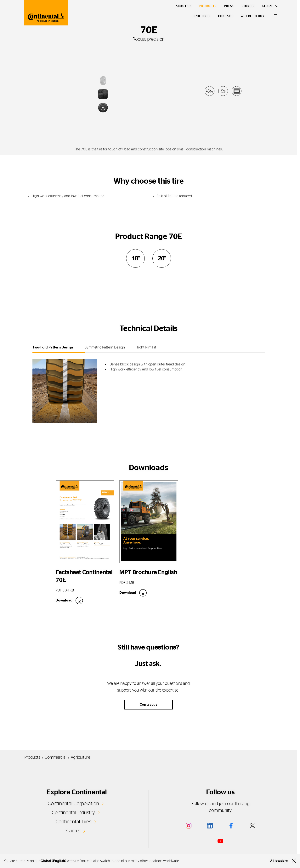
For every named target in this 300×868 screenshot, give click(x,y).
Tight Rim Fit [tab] (146, 348)
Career (73, 831)
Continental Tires (73, 822)
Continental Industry (73, 813)
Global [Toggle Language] (268, 6)
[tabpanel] (149, 388)
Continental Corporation (73, 804)
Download (64, 601)
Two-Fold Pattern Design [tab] (53, 348)
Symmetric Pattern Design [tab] (105, 348)
